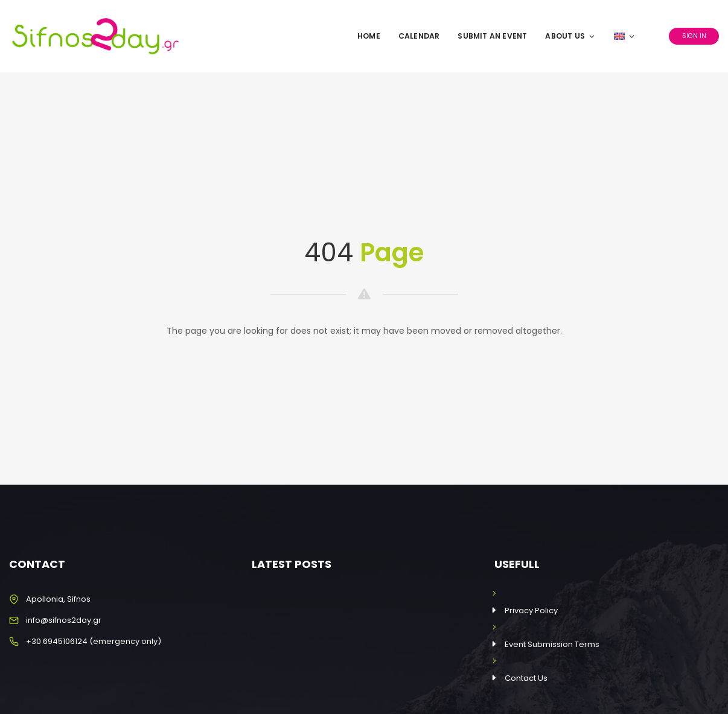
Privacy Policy (531, 610)
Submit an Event (492, 36)
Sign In (694, 36)
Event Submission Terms (552, 644)
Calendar (419, 36)
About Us (570, 36)
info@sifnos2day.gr (64, 620)
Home (369, 36)
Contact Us (526, 678)
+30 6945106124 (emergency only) (94, 641)
